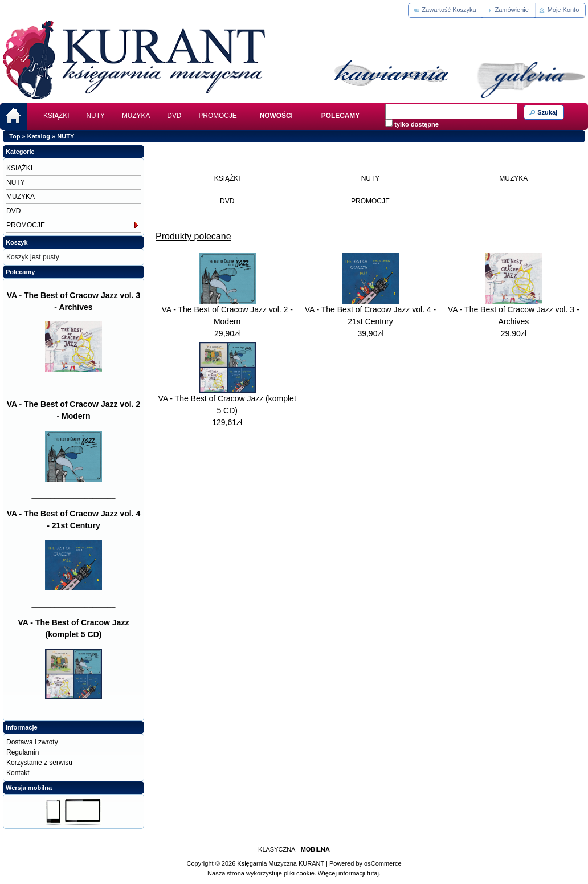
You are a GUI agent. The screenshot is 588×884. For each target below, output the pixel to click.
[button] (445, 10)
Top (15, 136)
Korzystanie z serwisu (39, 763)
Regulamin (23, 752)
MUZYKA (136, 116)
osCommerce (383, 863)
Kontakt (18, 773)
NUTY (96, 116)
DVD (174, 116)
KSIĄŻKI (56, 116)
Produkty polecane (193, 236)
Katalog (39, 136)
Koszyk (17, 242)
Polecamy (20, 272)
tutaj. (373, 873)
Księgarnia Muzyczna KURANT (281, 863)
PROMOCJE (217, 116)
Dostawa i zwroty (32, 742)
